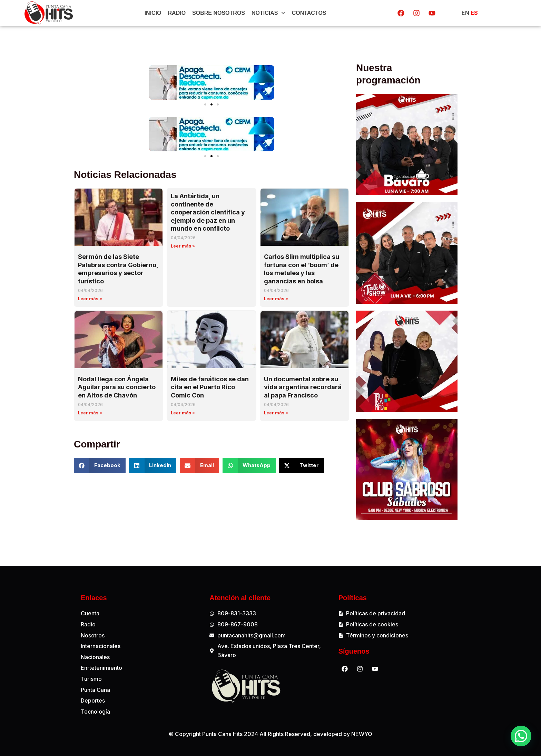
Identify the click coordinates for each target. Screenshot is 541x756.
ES (474, 13)
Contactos (309, 13)
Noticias (268, 13)
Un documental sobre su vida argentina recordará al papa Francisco (303, 387)
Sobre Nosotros (219, 13)
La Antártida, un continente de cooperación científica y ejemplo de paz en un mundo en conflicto (208, 212)
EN (465, 13)
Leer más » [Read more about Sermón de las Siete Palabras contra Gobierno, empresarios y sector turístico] (90, 299)
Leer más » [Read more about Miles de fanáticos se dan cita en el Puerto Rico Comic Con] (183, 413)
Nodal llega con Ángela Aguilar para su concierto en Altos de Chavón (117, 387)
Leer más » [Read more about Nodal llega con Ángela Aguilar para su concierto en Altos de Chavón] (90, 413)
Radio (177, 13)
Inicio (153, 13)
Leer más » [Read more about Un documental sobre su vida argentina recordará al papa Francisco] (276, 413)
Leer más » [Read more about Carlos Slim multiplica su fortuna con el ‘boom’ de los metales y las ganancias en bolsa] (276, 299)
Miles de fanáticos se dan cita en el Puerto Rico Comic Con (210, 387)
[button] (205, 104)
